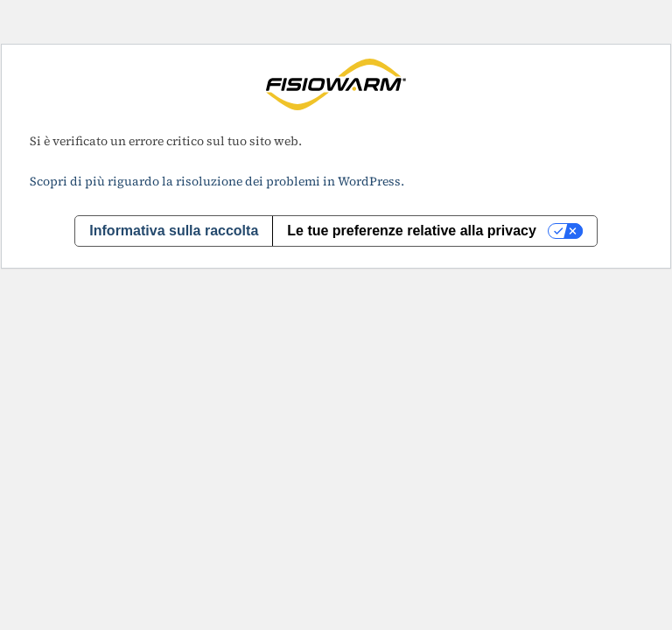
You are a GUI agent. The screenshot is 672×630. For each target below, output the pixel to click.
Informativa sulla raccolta (174, 231)
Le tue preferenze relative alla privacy (412, 231)
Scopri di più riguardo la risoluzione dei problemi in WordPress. (217, 181)
